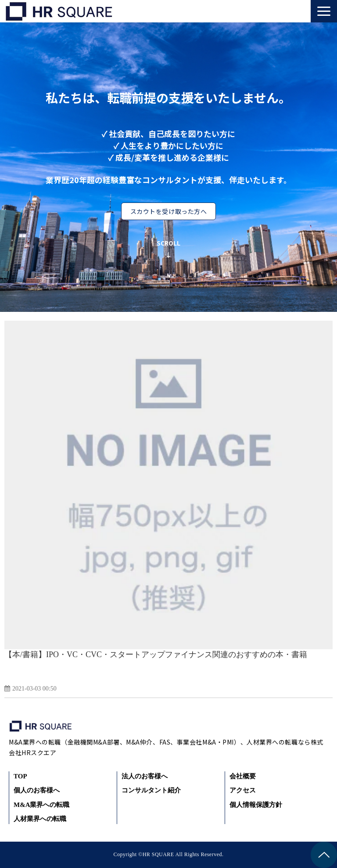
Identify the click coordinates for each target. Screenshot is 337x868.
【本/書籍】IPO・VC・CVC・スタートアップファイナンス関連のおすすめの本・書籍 (156, 655)
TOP (20, 776)
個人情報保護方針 (256, 805)
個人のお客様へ (37, 790)
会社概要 (243, 776)
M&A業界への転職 (42, 805)
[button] (324, 11)
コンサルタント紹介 (151, 790)
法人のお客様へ (145, 776)
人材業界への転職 (40, 819)
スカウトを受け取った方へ (169, 211)
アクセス (243, 790)
